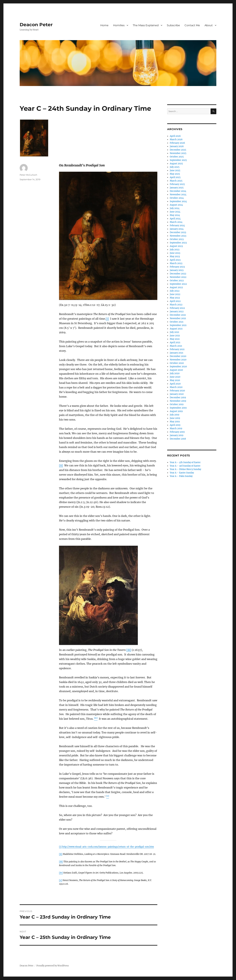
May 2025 (175, 174)
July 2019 (175, 415)
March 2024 (176, 222)
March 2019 (176, 428)
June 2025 (175, 170)
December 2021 (178, 315)
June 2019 (175, 418)
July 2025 (175, 167)
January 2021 (177, 353)
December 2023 (178, 232)
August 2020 (176, 370)
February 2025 (177, 184)
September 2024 (178, 201)
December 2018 (178, 439)
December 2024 (178, 191)
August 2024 (176, 205)
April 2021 (175, 342)
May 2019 (175, 422)
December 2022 (178, 274)
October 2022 (177, 281)
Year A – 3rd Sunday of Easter (185, 466)
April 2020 (175, 384)
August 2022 (176, 287)
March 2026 (176, 139)
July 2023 (175, 250)
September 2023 (178, 243)
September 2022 (178, 284)
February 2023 (177, 267)
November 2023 (178, 236)
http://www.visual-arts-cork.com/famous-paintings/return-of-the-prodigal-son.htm (108, 847)
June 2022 (175, 294)
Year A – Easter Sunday (182, 473)
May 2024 (175, 215)
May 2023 (175, 256)
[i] (107, 319)
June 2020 (175, 377)
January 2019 (177, 435)
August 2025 (176, 164)
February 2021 (177, 349)
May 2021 (175, 339)
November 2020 (178, 360)
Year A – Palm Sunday (181, 476)
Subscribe (173, 25)
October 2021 (177, 322)
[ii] (61, 465)
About (209, 25)
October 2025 (177, 157)
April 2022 (175, 301)
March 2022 (176, 305)
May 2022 (175, 298)
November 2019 (178, 401)
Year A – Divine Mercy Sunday (185, 469)
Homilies (119, 25)
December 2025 (178, 150)
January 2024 (177, 229)
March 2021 (176, 346)
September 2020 (178, 367)
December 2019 (178, 398)
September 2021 (178, 325)
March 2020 (176, 387)
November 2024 (178, 195)
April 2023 (175, 260)
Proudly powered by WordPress (53, 966)
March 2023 (176, 263)
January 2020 (177, 394)
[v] (61, 880)
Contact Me (192, 25)
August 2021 (176, 329)
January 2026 (177, 146)
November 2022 (178, 277)
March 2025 (176, 181)
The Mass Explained (146, 25)
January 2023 (177, 270)
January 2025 (177, 188)
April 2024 (175, 219)
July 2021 (174, 332)
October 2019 (177, 404)
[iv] (61, 873)
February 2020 (177, 391)
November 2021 (178, 318)
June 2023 (175, 253)
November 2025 (178, 153)
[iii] (129, 650)
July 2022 (175, 291)
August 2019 (176, 411)
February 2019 (177, 432)
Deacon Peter (36, 25)
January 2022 (177, 312)
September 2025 (178, 160)
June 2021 (175, 336)
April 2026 (175, 136)
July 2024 (175, 208)
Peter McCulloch (28, 175)
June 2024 (175, 212)
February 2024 (177, 226)
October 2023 (177, 239)
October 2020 (177, 363)
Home (104, 25)
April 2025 (175, 177)
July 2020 (175, 373)
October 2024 (177, 198)
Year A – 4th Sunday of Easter (185, 462)
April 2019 (175, 425)
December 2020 (178, 356)
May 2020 (175, 380)
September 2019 (178, 408)
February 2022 (177, 308)
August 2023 (176, 246)
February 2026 (177, 143)
